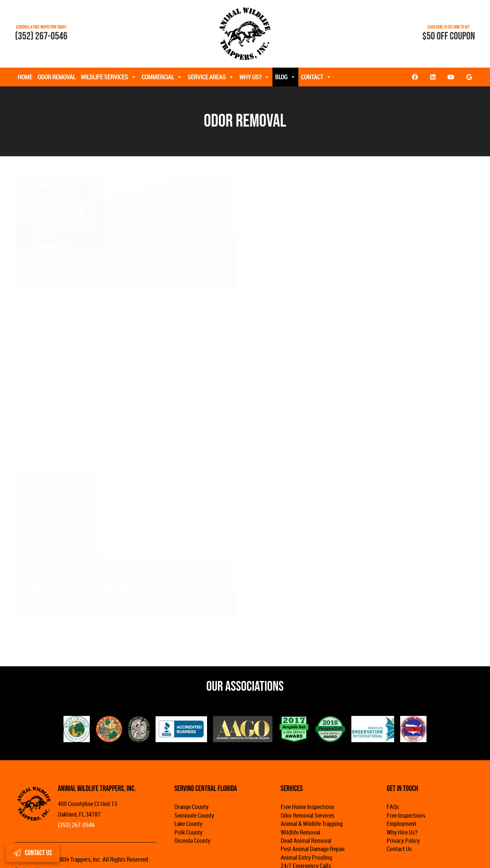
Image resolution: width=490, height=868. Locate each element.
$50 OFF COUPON (449, 36)
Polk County (188, 832)
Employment (402, 824)
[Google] (469, 77)
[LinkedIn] (433, 77)
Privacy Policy (403, 841)
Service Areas (211, 77)
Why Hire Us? (402, 832)
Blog (285, 77)
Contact (316, 77)
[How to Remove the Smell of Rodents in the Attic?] (364, 183)
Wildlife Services (109, 77)
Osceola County (192, 841)
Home (25, 77)
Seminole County (194, 815)
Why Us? (255, 77)
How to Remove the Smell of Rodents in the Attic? (336, 261)
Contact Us (399, 849)
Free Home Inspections (308, 807)
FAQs (393, 807)
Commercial (162, 77)
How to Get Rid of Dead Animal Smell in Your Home (97, 261)
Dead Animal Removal (306, 841)
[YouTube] (451, 77)
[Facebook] (415, 77)
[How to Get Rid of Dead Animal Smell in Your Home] (126, 183)
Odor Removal (57, 77)
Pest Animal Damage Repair (313, 849)
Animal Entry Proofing (306, 857)
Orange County (191, 807)
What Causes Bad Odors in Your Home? (81, 592)
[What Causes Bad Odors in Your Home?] (126, 476)
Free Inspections (406, 815)
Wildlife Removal (300, 832)
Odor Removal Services (308, 815)
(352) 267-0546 (41, 36)
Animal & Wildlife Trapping (312, 824)
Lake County (188, 824)
